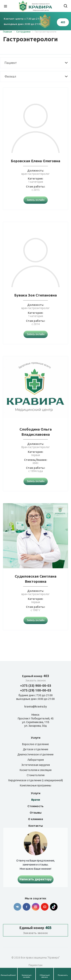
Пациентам (35, 965)
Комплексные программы (35, 785)
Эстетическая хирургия (36, 765)
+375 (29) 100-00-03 (36, 690)
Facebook (27, 907)
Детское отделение (36, 749)
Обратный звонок (45, 976)
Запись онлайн (36, 200)
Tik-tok (54, 907)
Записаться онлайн (27, 976)
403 (36, 676)
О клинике (35, 819)
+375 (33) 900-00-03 (36, 686)
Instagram (36, 907)
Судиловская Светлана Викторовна (36, 579)
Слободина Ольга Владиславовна (36, 432)
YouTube (45, 907)
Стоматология (36, 775)
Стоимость (35, 806)
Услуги (36, 738)
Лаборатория (36, 760)
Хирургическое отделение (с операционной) (35, 780)
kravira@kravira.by (36, 707)
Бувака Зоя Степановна (35, 295)
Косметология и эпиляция (36, 770)
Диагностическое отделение (35, 754)
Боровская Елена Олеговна (35, 161)
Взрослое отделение (35, 744)
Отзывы (36, 813)
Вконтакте (17, 907)
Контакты (36, 826)
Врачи (36, 800)
